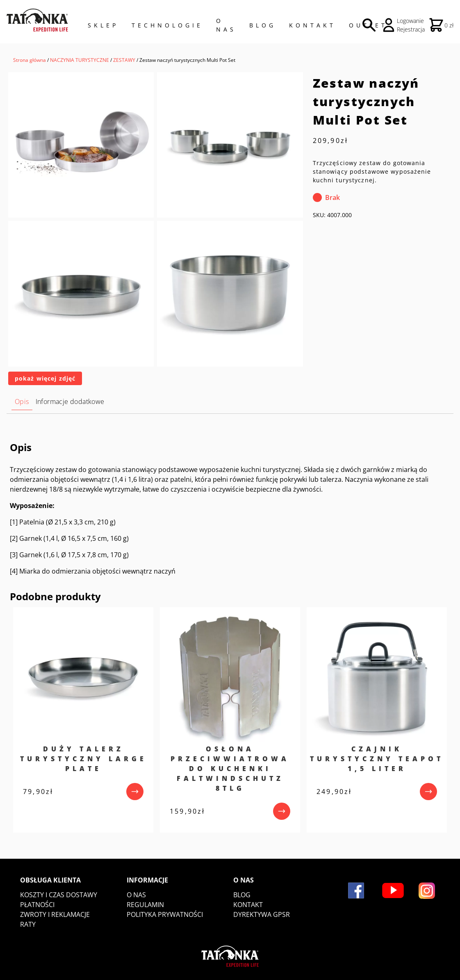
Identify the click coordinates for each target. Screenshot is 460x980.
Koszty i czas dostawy (59, 895)
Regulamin (145, 905)
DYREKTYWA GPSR (262, 914)
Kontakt (312, 25)
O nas (136, 895)
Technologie (167, 25)
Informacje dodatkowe (70, 402)
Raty (28, 924)
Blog (263, 25)
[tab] (22, 402)
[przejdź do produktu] (135, 792)
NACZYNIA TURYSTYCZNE (80, 60)
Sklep (103, 25)
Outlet (368, 25)
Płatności (37, 905)
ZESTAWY (124, 60)
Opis (22, 402)
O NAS (226, 25)
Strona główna (30, 60)
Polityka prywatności (165, 914)
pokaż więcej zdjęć (45, 378)
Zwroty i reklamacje (55, 914)
